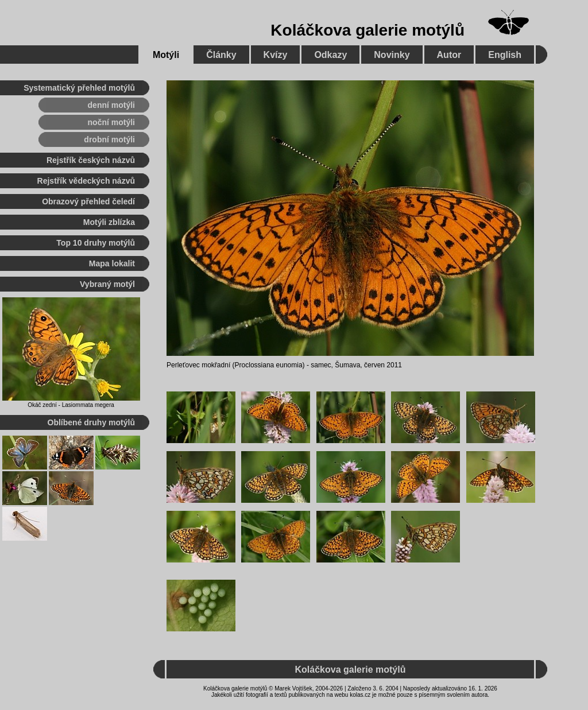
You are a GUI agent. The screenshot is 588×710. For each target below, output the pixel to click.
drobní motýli (109, 139)
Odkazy (330, 55)
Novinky (392, 55)
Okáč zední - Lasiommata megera (71, 405)
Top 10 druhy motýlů (96, 243)
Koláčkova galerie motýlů (367, 30)
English (505, 55)
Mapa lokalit (112, 263)
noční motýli (111, 122)
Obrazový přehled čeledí (88, 201)
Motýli (166, 55)
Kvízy (276, 55)
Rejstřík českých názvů (91, 160)
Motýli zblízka (109, 222)
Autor (449, 55)
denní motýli (111, 105)
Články (221, 55)
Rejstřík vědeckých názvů (86, 181)
